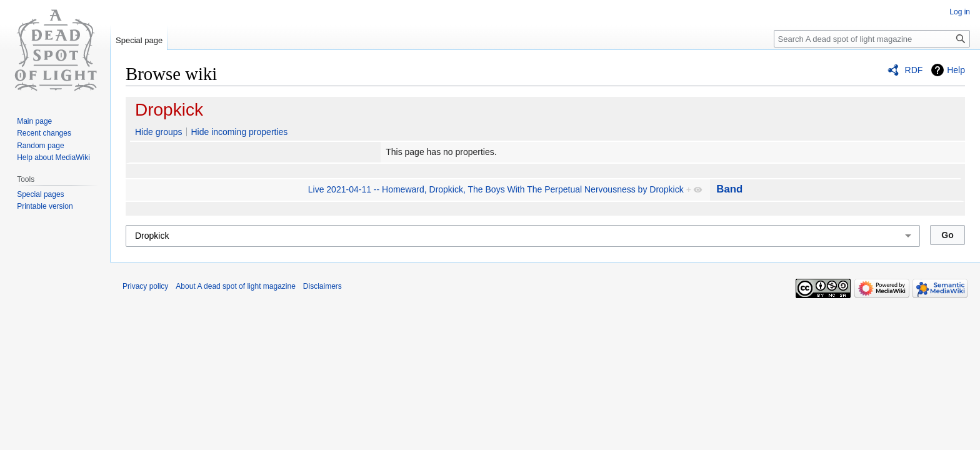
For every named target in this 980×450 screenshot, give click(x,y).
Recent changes (44, 133)
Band (729, 189)
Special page (139, 40)
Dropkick (169, 110)
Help (956, 70)
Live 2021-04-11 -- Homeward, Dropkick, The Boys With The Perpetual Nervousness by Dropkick (496, 189)
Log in (960, 12)
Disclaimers (322, 286)
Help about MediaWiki (53, 157)
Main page (34, 121)
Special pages (40, 194)
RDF (914, 70)
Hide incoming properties (239, 132)
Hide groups (159, 132)
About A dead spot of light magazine (235, 286)
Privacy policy (145, 286)
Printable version (45, 206)
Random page (40, 146)
